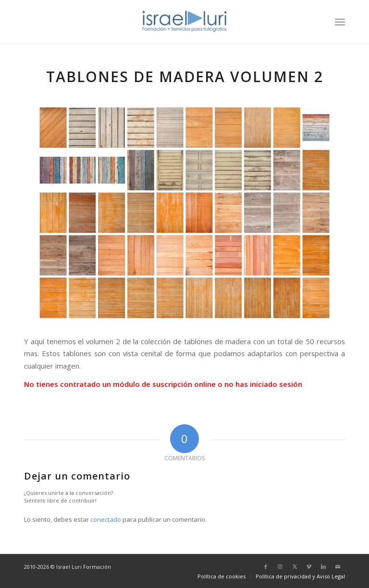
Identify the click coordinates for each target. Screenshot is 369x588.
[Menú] (340, 22)
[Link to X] (295, 566)
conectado (106, 519)
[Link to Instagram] (280, 566)
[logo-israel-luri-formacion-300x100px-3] (184, 22)
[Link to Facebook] (266, 566)
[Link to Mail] (338, 566)
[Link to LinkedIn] (323, 566)
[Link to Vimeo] (309, 566)
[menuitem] (340, 22)
